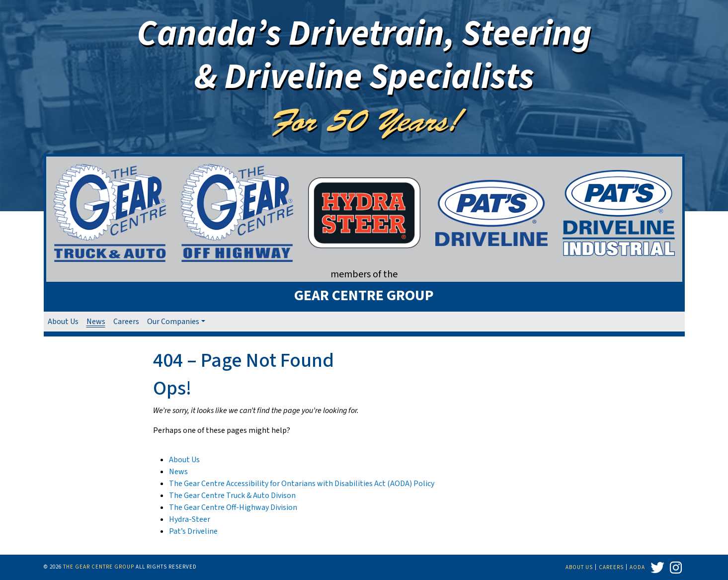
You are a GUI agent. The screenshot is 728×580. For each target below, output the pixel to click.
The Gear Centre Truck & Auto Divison (232, 496)
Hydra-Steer (190, 519)
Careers (126, 322)
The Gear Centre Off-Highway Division (233, 507)
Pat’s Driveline (193, 531)
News (96, 322)
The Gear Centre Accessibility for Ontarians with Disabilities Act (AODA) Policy (302, 484)
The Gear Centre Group (99, 567)
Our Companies (173, 322)
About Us (63, 322)
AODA (637, 567)
